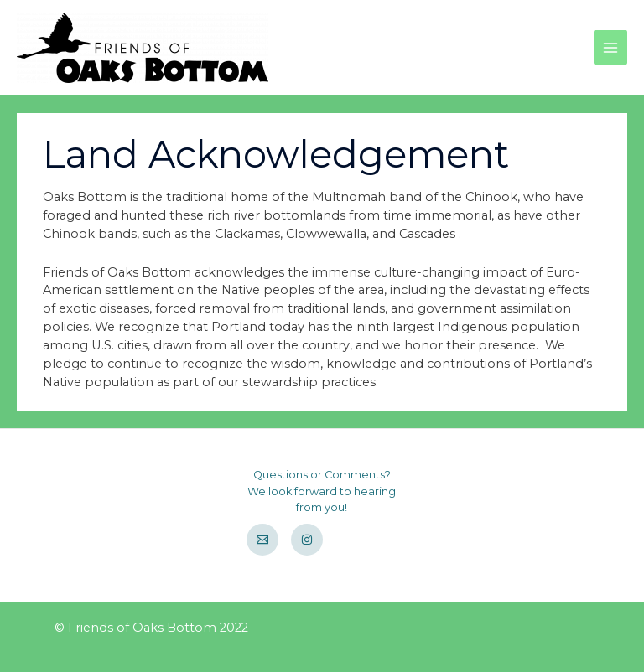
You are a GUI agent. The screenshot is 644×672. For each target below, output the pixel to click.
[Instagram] (307, 540)
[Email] (262, 540)
